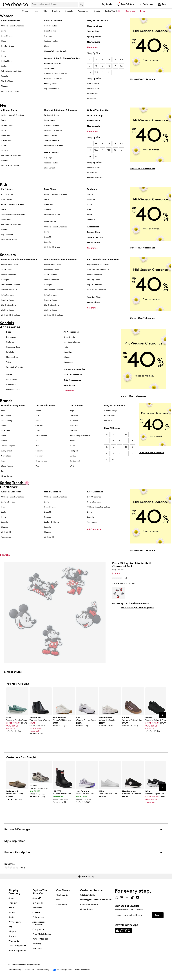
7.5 (96, 66)
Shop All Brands (112, 428)
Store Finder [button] (62, 904)
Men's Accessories (73, 375)
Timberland (75, 461)
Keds (38, 431)
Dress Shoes (6, 135)
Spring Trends (94, 37)
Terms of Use (29, 970)
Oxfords (4, 150)
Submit (158, 915)
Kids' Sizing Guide (17, 946)
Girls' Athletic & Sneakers (98, 270)
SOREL (73, 456)
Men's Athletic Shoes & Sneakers (60, 110)
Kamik (73, 441)
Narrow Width (93, 84)
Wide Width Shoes (9, 240)
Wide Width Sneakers (53, 145)
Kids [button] (45, 11)
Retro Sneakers (8, 295)
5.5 (109, 60)
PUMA (90, 214)
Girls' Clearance (94, 502)
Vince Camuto (7, 476)
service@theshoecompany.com (96, 900)
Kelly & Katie (110, 416)
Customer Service (89, 904)
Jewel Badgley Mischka (80, 436)
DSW (59, 900)
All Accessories (71, 332)
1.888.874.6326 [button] (88, 895)
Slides (47, 46)
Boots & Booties (8, 502)
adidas (90, 194)
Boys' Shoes (50, 189)
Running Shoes (50, 84)
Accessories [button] (83, 11)
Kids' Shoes (7, 189)
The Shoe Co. (63, 895)
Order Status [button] (87, 909)
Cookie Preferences (82, 970)
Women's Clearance (11, 492)
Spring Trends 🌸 (113, 11)
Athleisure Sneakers (53, 63)
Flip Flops (48, 36)
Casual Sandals (51, 26)
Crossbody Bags (13, 347)
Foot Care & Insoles (72, 342)
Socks (9, 374)
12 (109, 72)
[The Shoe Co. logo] (16, 4)
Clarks (4, 426)
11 (102, 72)
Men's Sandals (51, 153)
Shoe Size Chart (95, 237)
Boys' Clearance (94, 497)
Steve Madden (7, 466)
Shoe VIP (37, 898)
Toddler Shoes (7, 194)
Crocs (90, 204)
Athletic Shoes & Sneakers (12, 26)
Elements (74, 421)
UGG (72, 466)
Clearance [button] (130, 11)
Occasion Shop (95, 26)
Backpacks (11, 337)
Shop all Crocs (118, 569)
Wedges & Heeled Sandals (55, 51)
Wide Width (92, 94)
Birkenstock (6, 416)
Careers (36, 912)
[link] (17, 723)
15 (96, 156)
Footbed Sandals (51, 41)
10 (90, 72)
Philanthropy (39, 917)
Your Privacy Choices (62, 970)
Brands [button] (97, 11)
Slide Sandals (50, 168)
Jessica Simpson (8, 446)
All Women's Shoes (11, 21)
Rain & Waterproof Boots (12, 71)
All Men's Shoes (9, 110)
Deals (143, 11)
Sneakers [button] (56, 11)
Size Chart (38, 948)
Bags (9, 332)
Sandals (69, 11)
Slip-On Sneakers (52, 89)
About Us (37, 908)
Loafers (4, 66)
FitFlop (4, 441)
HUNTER (74, 431)
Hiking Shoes (7, 61)
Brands (12, 936)
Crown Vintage (111, 411)
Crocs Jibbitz (69, 337)
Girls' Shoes (50, 222)
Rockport (74, 451)
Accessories (93, 227)
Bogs (72, 411)
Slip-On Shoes (7, 81)
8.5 (109, 66)
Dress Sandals (50, 31)
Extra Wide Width (95, 178)
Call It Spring (7, 421)
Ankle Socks (11, 380)
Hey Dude (74, 426)
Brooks (38, 421)
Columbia (74, 416)
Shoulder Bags (12, 357)
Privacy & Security (15, 970)
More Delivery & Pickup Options (137, 608)
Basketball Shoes (51, 115)
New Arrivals (94, 42)
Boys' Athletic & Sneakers (98, 265)
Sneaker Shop (94, 297)
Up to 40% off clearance (143, 79)
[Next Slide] (162, 715)
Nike (89, 209)
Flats (3, 51)
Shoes (11, 898)
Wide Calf (91, 99)
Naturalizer (6, 456)
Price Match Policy (42, 934)
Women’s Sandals (53, 21)
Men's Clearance (53, 492)
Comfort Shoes (7, 46)
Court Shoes (49, 68)
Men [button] (36, 11)
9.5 (121, 66)
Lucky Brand (6, 451)
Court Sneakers (51, 275)
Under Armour (42, 461)
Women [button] (25, 11)
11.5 (109, 150)
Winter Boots (15, 922)
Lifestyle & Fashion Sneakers (56, 73)
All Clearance (94, 529)
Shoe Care (68, 352)
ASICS (38, 416)
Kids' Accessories (72, 380)
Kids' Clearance (95, 492)
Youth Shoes (6, 199)
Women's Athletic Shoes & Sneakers (62, 58)
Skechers (91, 219)
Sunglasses (68, 362)
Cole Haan (6, 431)
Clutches (10, 342)
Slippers (4, 86)
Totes (8, 362)
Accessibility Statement (39, 923)
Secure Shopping (43, 970)
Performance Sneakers (54, 78)
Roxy (3, 461)
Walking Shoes (7, 310)
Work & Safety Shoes (10, 91)
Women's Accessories (74, 369)
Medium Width (94, 89)
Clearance (92, 47)
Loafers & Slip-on (51, 522)
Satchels (10, 352)
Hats (66, 347)
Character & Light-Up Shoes (13, 214)
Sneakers (13, 903)
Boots (4, 31)
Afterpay (37, 944)
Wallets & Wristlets (14, 367)
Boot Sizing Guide (17, 950)
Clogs (3, 41)
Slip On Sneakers (94, 285)
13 (121, 150)
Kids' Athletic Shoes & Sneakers (103, 260)
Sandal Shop (94, 31)
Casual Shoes (7, 36)
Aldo (3, 411)
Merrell (73, 446)
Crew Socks (11, 385)
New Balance (41, 436)
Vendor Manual (40, 939)
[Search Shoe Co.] (54, 4)
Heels (4, 56)
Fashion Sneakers (51, 125)
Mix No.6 (108, 421)
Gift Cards (38, 903)
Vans (37, 466)
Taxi (3, 471)
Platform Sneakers (9, 290)
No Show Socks (13, 390)
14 (90, 156)
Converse (91, 199)
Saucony (39, 451)
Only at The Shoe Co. (98, 21)
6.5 (122, 60)
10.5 (96, 72)
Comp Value (38, 929)
